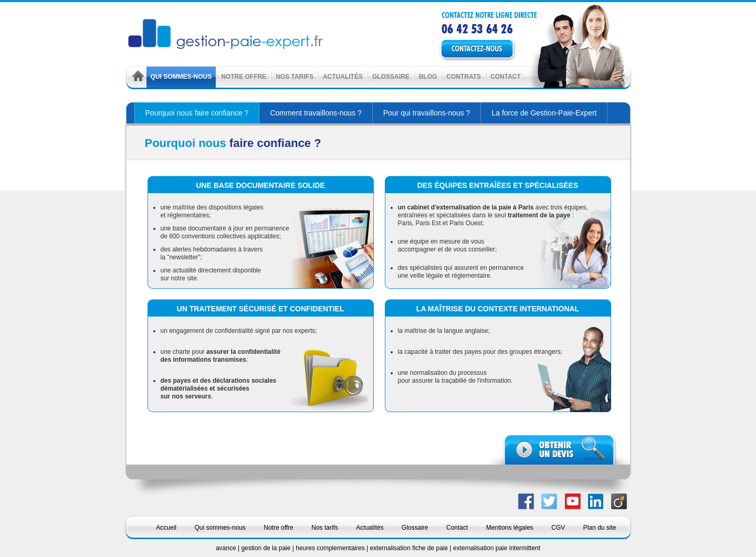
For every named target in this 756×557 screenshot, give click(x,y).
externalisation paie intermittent (497, 548)
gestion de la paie (266, 548)
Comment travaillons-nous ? (316, 113)
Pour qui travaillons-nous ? (427, 113)
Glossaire (391, 77)
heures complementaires (331, 548)
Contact (506, 77)
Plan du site (600, 528)
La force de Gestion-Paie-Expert (544, 113)
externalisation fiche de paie (409, 548)
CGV (558, 528)
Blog (428, 77)
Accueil (166, 528)
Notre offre (244, 77)
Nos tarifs (295, 77)
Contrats (464, 77)
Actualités (343, 77)
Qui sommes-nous (181, 77)
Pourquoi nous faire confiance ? (197, 113)
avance (227, 548)
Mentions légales (510, 528)
